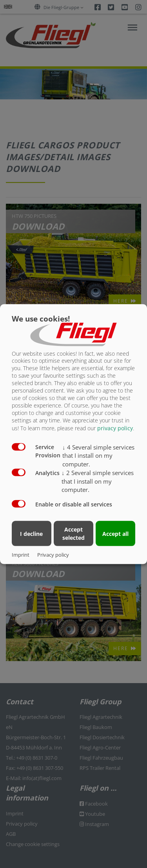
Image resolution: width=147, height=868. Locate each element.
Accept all (115, 533)
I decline (31, 533)
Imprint (21, 555)
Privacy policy (53, 555)
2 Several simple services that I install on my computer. (98, 481)
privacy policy (115, 428)
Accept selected (73, 534)
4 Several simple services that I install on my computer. (98, 455)
